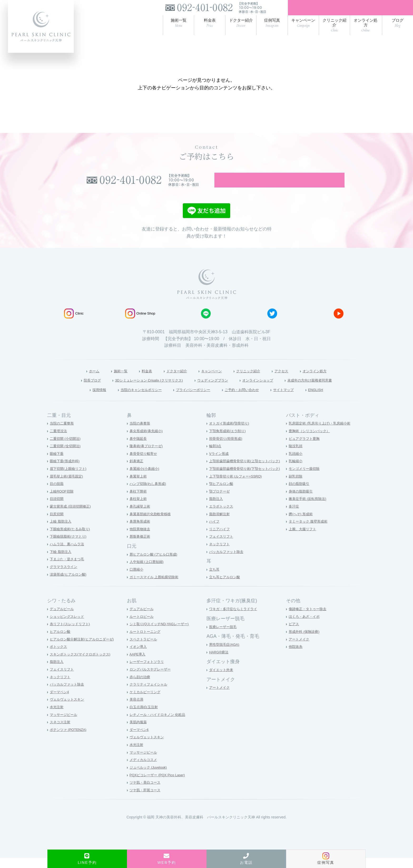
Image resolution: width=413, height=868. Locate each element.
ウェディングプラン (214, 389)
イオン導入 (139, 657)
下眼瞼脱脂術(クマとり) (69, 547)
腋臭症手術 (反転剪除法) (309, 509)
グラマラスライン (65, 577)
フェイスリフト (222, 547)
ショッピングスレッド (68, 626)
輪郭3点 (216, 456)
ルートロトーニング (146, 642)
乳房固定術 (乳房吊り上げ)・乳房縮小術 (322, 433)
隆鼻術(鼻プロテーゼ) (147, 456)
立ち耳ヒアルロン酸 (226, 587)
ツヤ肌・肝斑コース (146, 800)
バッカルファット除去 (228, 562)
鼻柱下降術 (139, 501)
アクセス (290, 380)
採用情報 (83, 399)
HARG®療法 (220, 662)
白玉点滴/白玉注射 (145, 717)
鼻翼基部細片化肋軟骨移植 (152, 524)
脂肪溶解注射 (220, 524)
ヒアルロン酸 (61, 642)
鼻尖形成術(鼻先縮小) (147, 441)
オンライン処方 (328, 380)
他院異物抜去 (141, 539)
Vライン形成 (220, 464)
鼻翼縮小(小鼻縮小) (146, 479)
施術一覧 (109, 380)
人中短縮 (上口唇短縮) (148, 572)
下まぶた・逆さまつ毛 (68, 569)
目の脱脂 (57, 494)
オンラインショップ (266, 389)
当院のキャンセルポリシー (131, 399)
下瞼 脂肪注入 (61, 562)
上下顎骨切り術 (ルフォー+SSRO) (237, 486)
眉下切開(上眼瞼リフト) (69, 479)
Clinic (74, 322)
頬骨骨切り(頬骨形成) (227, 449)
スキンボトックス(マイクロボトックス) (82, 664)
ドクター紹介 (171, 380)
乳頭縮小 (296, 464)
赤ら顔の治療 (141, 687)
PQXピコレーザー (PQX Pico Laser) (159, 785)
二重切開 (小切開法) (66, 449)
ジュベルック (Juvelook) (150, 777)
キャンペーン (211, 380)
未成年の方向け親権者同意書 (327, 389)
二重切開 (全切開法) (66, 456)
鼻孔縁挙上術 (141, 516)
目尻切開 (57, 524)
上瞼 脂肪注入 (61, 532)
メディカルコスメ (144, 770)
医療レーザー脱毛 (224, 637)
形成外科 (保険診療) (305, 642)
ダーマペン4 (60, 702)
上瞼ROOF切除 (62, 501)
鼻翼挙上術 (139, 486)
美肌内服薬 (139, 732)
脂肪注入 (217, 509)
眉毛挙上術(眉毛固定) (68, 486)
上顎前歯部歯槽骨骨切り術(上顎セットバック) (247, 471)
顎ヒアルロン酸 (222, 494)
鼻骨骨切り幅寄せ (144, 464)
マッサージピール (65, 725)
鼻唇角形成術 (141, 532)
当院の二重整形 (63, 433)
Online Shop (140, 322)
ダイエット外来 (222, 680)
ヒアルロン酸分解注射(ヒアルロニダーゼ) (84, 649)
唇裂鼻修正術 (141, 547)
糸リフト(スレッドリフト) (71, 634)
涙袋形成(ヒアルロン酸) (69, 584)
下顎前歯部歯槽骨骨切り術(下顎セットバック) (247, 479)
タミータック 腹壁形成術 (309, 532)
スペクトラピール (144, 649)
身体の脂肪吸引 (302, 501)
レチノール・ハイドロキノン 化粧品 (160, 725)
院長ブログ (72, 389)
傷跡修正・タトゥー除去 (309, 619)
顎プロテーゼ (220, 501)
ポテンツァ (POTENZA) (69, 740)
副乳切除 (296, 486)
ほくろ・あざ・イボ (305, 626)
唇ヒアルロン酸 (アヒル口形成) (155, 564)
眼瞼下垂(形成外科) (66, 471)
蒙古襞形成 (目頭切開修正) (72, 516)
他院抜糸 (296, 657)
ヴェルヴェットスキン (68, 710)
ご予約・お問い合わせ (248, 399)
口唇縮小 (137, 579)
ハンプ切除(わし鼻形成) (149, 494)
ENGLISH (332, 399)
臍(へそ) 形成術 (301, 524)
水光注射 (57, 717)
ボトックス (59, 657)
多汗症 (294, 516)
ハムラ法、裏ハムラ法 (68, 554)
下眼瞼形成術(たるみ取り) (71, 539)
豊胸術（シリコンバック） (311, 441)
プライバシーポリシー (191, 399)
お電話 (246, 859)
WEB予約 (167, 859)
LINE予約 (87, 859)
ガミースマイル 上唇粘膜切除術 (156, 587)
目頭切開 (57, 509)
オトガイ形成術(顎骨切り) (231, 433)
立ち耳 (215, 579)
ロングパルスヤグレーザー (152, 679)
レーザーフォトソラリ (148, 672)
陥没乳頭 (296, 456)
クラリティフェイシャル (150, 694)
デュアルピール (63, 619)
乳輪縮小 (296, 471)
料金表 (138, 380)
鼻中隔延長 (139, 449)
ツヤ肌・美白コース (146, 792)
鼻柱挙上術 (139, 509)
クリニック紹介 (253, 380)
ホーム (80, 380)
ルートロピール (142, 626)
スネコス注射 (61, 732)
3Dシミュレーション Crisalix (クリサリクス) (139, 389)
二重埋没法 (59, 441)
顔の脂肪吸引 (300, 494)
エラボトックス (222, 516)
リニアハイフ (220, 539)
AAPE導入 (138, 664)
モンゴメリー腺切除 (305, 479)
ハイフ (215, 532)
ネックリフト (220, 554)
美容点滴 (137, 710)
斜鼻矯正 (137, 471)
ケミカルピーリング (146, 702)
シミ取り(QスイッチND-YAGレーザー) (161, 634)
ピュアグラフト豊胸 (305, 449)
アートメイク (220, 698)
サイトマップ (296, 399)
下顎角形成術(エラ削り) (229, 441)
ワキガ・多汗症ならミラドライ (235, 619)
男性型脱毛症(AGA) (225, 654)
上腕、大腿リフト (303, 539)
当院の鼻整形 (141, 433)
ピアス (294, 634)
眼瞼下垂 (57, 464)
